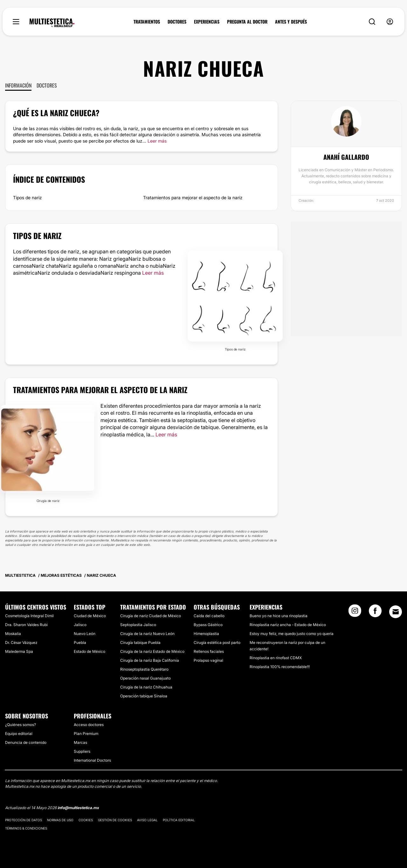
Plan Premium (86, 734)
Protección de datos (24, 820)
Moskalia (13, 634)
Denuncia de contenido (26, 742)
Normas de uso (60, 820)
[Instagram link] (355, 613)
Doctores (47, 85)
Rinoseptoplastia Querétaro (144, 669)
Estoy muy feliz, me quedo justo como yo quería (292, 634)
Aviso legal (147, 820)
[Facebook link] (375, 613)
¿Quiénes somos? (21, 725)
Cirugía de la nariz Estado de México (152, 651)
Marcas (80, 742)
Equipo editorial (19, 734)
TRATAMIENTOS (147, 22)
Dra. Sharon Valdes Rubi (26, 625)
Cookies (86, 820)
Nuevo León (85, 634)
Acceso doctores (89, 725)
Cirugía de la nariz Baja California (150, 660)
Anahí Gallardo (346, 157)
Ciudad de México (90, 616)
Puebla (80, 642)
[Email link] (396, 612)
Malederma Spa (19, 651)
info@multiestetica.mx (78, 808)
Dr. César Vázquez (21, 642)
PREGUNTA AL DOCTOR (247, 22)
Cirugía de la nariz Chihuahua (146, 687)
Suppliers (82, 751)
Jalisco (80, 625)
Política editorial (179, 820)
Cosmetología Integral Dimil (29, 616)
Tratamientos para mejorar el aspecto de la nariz (193, 198)
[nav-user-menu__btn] (390, 22)
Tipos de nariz (28, 198)
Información (18, 85)
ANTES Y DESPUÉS (291, 22)
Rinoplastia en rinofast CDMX (276, 658)
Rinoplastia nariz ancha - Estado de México (288, 625)
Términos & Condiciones (26, 828)
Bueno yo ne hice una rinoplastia (279, 616)
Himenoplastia (206, 634)
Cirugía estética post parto (217, 642)
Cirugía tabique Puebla (140, 642)
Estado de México (90, 651)
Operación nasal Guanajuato (145, 678)
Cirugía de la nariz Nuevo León (147, 634)
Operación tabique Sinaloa (144, 696)
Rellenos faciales (209, 651)
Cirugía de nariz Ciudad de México (151, 616)
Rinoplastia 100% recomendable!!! (280, 667)
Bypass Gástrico (208, 625)
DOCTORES (177, 22)
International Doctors (92, 760)
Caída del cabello (209, 616)
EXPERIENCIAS (207, 22)
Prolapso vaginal (208, 660)
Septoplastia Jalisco (138, 625)
